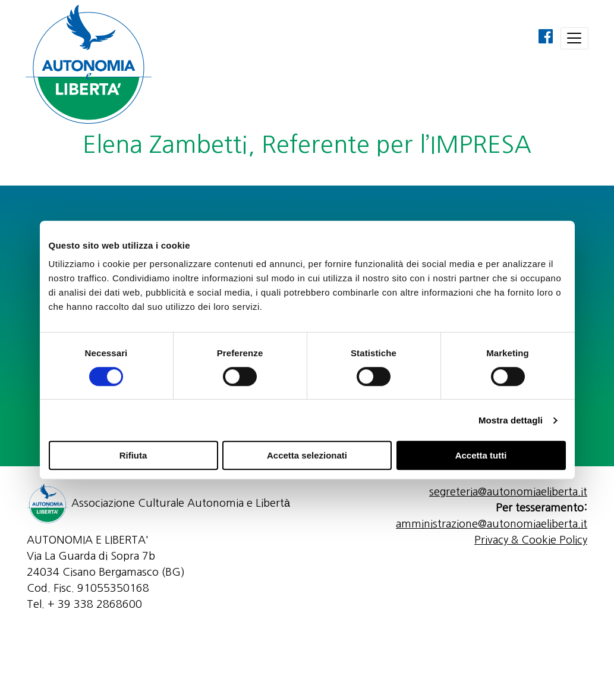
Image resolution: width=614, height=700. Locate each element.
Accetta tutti (481, 455)
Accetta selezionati (307, 455)
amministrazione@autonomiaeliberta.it (492, 524)
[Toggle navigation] (574, 38)
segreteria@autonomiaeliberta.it (508, 492)
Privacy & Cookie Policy (531, 540)
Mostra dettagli (511, 420)
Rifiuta (133, 455)
